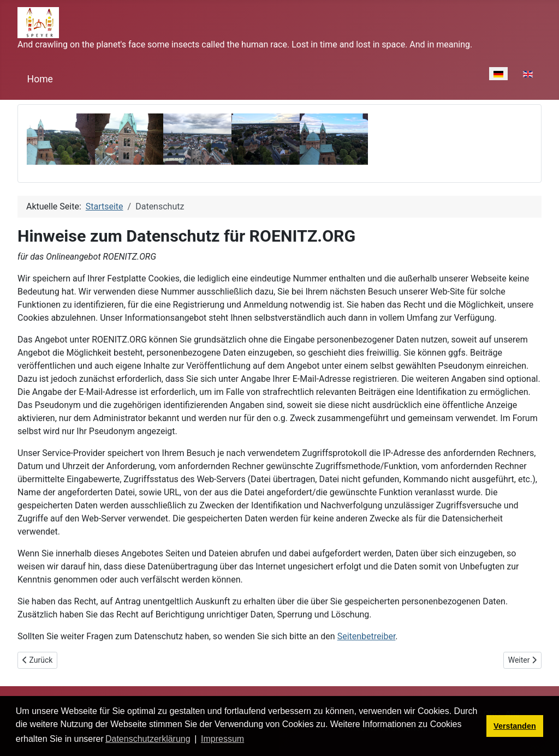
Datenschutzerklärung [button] (148, 739)
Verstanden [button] (515, 726)
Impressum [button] (222, 739)
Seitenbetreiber (367, 636)
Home (40, 79)
